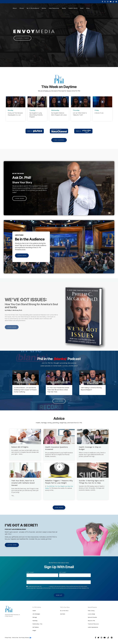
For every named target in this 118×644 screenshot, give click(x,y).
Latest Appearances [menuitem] (93, 626)
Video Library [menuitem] (91, 611)
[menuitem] (102, 2)
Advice (44, 7)
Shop (88, 7)
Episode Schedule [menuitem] (92, 617)
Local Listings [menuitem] (91, 614)
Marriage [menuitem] (35, 617)
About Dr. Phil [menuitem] (91, 620)
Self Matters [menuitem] (36, 626)
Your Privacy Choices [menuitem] (25, 636)
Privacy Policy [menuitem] (8, 636)
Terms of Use (45, 587)
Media (64, 7)
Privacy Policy (30, 590)
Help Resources (54, 7)
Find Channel (59, 140)
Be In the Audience (33, 7)
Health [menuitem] (34, 611)
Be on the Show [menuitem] (64, 611)
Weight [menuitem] (34, 629)
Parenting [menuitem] (35, 620)
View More (59, 401)
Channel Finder (22, 38)
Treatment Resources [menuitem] (93, 623)
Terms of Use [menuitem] (15, 636)
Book (82, 7)
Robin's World (73, 7)
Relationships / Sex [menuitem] (37, 623)
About (15, 7)
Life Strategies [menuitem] (36, 614)
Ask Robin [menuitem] (63, 614)
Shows (22, 7)
